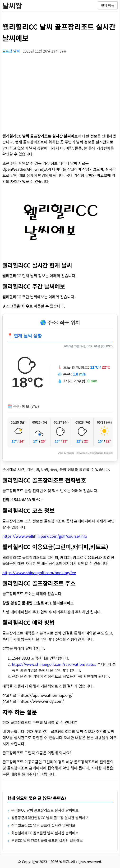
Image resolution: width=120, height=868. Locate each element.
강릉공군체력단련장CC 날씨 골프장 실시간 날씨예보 (50, 818)
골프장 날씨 (12, 51)
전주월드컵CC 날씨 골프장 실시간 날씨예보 (43, 825)
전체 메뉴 (108, 5)
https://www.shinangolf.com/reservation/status (54, 664)
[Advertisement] (60, 91)
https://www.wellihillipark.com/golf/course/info (45, 536)
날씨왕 (12, 5)
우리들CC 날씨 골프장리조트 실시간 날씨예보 (45, 810)
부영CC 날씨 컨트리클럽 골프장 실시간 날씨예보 (47, 840)
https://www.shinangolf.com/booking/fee (39, 573)
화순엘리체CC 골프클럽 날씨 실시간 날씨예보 (45, 833)
